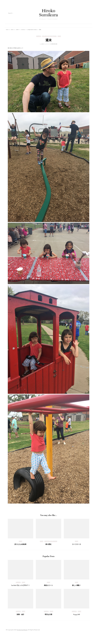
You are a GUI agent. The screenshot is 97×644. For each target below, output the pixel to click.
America (39, 36)
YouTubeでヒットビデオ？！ (20, 585)
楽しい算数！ (77, 585)
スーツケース (77, 544)
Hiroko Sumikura (49, 13)
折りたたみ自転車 (20, 544)
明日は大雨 (48, 614)
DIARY (59, 36)
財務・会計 (20, 614)
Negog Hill (77, 614)
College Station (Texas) (49, 36)
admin (43, 44)
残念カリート (48, 585)
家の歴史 (48, 544)
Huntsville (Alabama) (51, 541)
